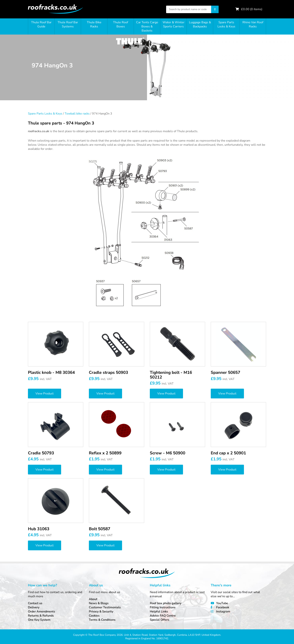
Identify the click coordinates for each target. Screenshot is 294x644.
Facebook (223, 607)
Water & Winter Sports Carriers (174, 24)
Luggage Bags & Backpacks (200, 24)
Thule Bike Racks (94, 24)
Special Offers (160, 620)
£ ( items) (252, 9)
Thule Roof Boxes (121, 24)
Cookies (94, 616)
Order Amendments (42, 612)
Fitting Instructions (163, 607)
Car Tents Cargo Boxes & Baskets (147, 26)
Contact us (35, 603)
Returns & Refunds (41, 616)
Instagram (223, 612)
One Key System (39, 620)
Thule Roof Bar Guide (41, 24)
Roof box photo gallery (166, 603)
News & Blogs (99, 603)
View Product (45, 394)
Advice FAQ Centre (163, 616)
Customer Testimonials (105, 607)
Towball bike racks (77, 114)
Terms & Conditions (102, 620)
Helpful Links (159, 612)
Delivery (34, 607)
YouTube (222, 603)
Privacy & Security (101, 612)
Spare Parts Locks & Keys (226, 24)
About (93, 599)
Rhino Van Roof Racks (253, 24)
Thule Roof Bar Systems (68, 24)
